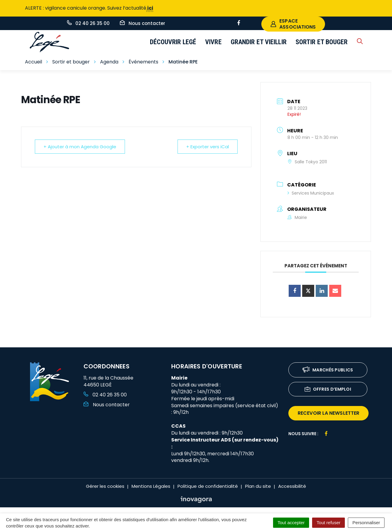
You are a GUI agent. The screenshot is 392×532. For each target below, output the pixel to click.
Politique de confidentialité (208, 486)
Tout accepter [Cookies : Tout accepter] (291, 523)
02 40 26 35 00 (105, 395)
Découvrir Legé (173, 42)
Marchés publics (328, 370)
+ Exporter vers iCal (208, 147)
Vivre (213, 42)
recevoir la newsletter (328, 413)
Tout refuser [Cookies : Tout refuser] (328, 523)
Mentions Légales (151, 486)
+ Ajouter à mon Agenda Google (80, 147)
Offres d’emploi (328, 390)
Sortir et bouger (322, 42)
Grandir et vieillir (259, 42)
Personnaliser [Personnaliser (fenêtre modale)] (366, 523)
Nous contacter (107, 405)
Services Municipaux (311, 193)
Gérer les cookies (105, 486)
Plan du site (258, 486)
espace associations (293, 24)
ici (150, 8)
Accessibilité (292, 486)
